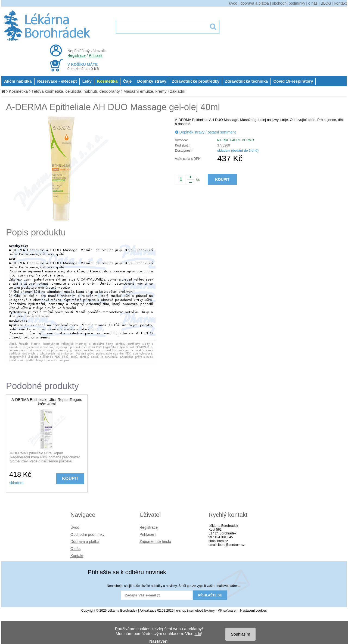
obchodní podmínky (288, 3)
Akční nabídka (18, 81)
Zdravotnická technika (246, 81)
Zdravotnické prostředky (196, 81)
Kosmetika (107, 81)
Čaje (128, 81)
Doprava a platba (85, 542)
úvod (233, 3)
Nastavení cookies (253, 611)
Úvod (75, 527)
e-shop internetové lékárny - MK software (206, 611)
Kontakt (77, 556)
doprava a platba (255, 3)
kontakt (341, 3)
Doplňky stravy (152, 81)
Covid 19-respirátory (293, 81)
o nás (313, 3)
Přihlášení (148, 534)
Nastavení (159, 641)
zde (198, 634)
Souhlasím (240, 634)
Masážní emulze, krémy (145, 91)
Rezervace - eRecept (57, 81)
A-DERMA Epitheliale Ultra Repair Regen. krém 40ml (47, 402)
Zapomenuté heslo (155, 542)
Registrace (77, 55)
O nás (75, 549)
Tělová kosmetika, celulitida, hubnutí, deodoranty (75, 91)
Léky (87, 81)
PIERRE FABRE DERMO (236, 140)
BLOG (326, 3)
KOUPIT (222, 179)
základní (178, 91)
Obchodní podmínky (87, 534)
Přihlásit (96, 55)
